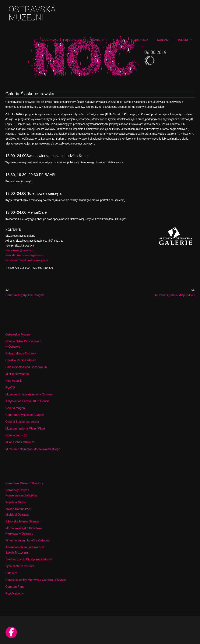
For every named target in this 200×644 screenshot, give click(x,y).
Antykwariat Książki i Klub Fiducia (28, 401)
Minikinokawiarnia (17, 374)
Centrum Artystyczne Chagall (25, 415)
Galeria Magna (15, 408)
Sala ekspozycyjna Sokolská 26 (26, 367)
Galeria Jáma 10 (16, 435)
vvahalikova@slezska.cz (20, 250)
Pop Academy (15, 593)
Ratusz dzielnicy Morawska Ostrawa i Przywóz (36, 580)
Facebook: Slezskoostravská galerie (27, 260)
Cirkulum (11, 573)
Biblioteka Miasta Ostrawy (23, 521)
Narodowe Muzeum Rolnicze (24, 483)
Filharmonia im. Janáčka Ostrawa (27, 540)
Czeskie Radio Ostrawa (21, 360)
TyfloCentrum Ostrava (20, 566)
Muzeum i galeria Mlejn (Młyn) (25, 428)
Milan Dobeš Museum (20, 442)
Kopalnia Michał (16, 502)
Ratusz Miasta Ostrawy (21, 353)
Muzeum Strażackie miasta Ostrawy (29, 394)
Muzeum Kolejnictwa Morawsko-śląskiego (33, 449)
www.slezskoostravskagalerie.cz (25, 255)
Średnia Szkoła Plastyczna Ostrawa (29, 559)
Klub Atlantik (14, 381)
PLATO (10, 388)
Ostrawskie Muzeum (19, 334)
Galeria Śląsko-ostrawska (22, 422)
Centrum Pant (15, 587)
